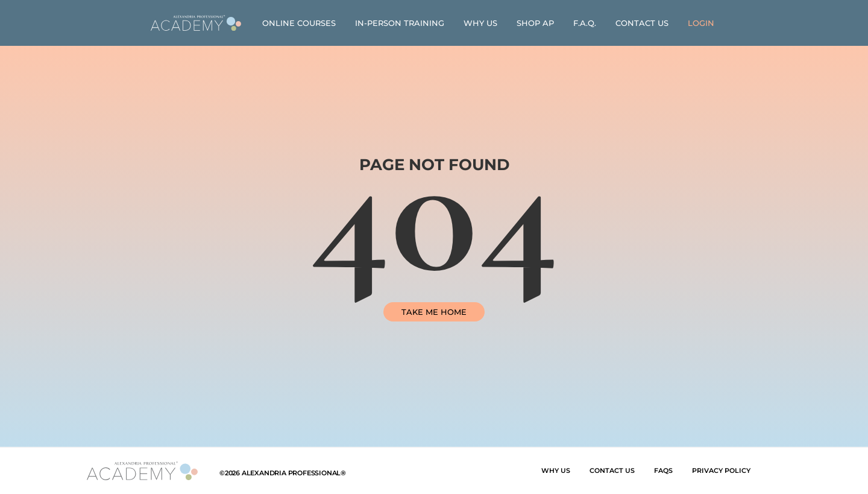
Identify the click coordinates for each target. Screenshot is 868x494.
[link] (196, 23)
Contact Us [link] (642, 23)
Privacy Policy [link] (721, 470)
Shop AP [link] (535, 23)
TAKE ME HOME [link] (434, 312)
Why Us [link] (480, 23)
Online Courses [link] (299, 23)
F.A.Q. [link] (585, 23)
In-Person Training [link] (400, 23)
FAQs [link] (663, 470)
